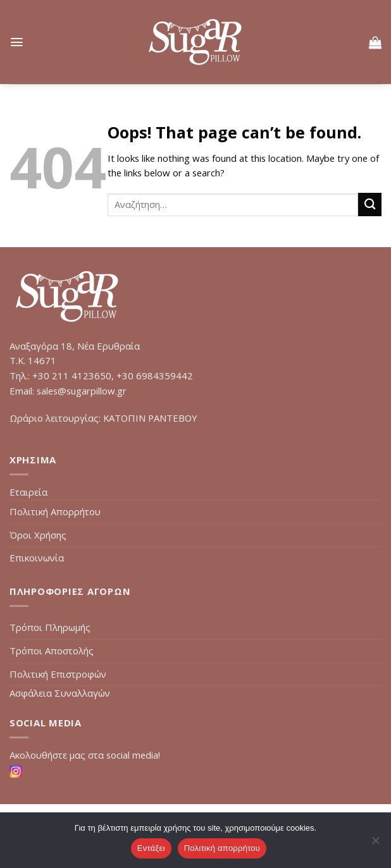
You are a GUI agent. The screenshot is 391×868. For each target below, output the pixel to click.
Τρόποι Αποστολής (52, 651)
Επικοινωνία (37, 558)
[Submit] (370, 205)
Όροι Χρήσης (38, 535)
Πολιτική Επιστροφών (58, 674)
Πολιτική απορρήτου (222, 848)
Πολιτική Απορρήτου (55, 511)
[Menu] (17, 42)
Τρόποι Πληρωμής (50, 627)
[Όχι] (375, 844)
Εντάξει (151, 848)
